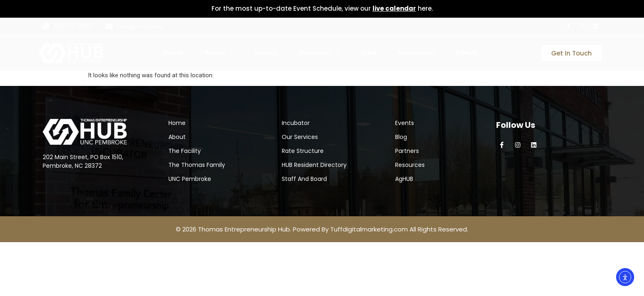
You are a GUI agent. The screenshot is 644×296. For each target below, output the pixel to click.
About (219, 53)
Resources (416, 53)
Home (173, 53)
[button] (231, 53)
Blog (369, 53)
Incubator (319, 53)
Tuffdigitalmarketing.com (369, 229)
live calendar (394, 8)
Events (266, 53)
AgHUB (466, 53)
